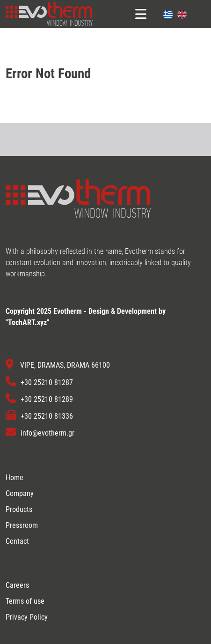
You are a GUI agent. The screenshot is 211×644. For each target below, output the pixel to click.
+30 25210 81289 (47, 399)
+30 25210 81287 (47, 382)
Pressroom (22, 525)
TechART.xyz (27, 322)
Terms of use (25, 601)
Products (19, 509)
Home (15, 477)
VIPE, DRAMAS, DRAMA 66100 (65, 366)
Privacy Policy (27, 617)
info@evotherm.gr (47, 433)
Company (20, 493)
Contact (17, 541)
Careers (17, 585)
